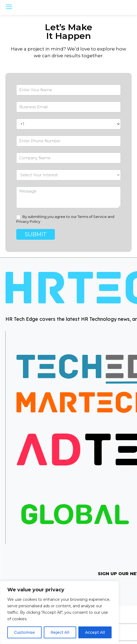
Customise (24, 632)
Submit (36, 234)
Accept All (95, 632)
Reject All (60, 632)
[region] (59, 612)
